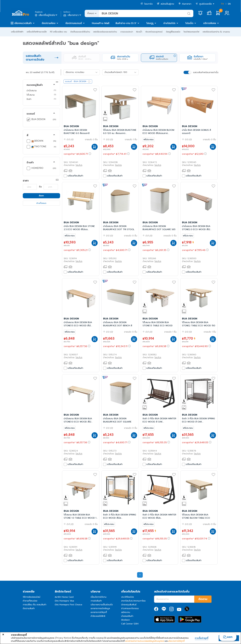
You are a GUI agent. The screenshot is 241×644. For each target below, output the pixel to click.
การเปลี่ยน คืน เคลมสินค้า (35, 605)
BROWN (37, 141)
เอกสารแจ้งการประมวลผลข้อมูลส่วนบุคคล (145, 641)
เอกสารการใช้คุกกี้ (99, 612)
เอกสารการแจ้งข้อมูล (100, 608)
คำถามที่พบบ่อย (30, 601)
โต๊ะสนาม (31, 95)
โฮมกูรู (150, 23)
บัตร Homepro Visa (64, 601)
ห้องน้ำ (139, 32)
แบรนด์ (31, 114)
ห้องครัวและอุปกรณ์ (154, 32)
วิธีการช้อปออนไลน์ (31, 597)
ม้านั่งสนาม (32, 91)
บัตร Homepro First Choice (68, 605)
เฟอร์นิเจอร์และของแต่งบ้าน (105, 32)
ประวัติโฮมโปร (128, 597)
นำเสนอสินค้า (127, 616)
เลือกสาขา (73, 15)
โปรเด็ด (189, 23)
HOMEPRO (37, 168)
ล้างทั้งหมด (41, 203)
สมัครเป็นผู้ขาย (166, 4)
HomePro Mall (101, 23)
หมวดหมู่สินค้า (35, 85)
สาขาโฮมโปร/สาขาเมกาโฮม (133, 601)
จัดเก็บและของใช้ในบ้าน (80, 32)
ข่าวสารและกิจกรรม (130, 608)
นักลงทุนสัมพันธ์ (129, 605)
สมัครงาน (126, 612)
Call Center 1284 (130, 624)
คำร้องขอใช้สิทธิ (98, 616)
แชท (230, 637)
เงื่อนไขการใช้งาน (98, 597)
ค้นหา (41, 196)
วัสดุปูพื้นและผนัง (173, 32)
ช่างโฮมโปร (169, 23)
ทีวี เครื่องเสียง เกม (58, 32)
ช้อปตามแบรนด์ (74, 23)
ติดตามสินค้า (29, 608)
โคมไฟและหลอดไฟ (191, 32)
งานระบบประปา (127, 32)
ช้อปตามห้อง (49, 23)
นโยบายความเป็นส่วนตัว (102, 605)
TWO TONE (39, 147)
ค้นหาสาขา (185, 4)
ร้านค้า (30, 163)
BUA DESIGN (38, 119)
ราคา (26, 181)
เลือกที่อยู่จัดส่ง (46, 15)
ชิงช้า (29, 99)
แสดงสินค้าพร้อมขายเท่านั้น (206, 72)
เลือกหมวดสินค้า (23, 23)
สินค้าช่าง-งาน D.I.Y (126, 23)
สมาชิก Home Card (64, 597)
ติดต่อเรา (125, 620)
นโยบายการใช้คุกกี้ (176, 641)
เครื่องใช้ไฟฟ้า (17, 32)
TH (222, 4)
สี (27, 135)
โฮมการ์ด (147, 4)
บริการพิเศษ (210, 23)
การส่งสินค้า (96, 601)
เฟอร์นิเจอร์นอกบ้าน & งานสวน (216, 32)
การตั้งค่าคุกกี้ (202, 638)
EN (229, 4)
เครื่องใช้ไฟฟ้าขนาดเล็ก (37, 32)
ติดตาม (203, 599)
